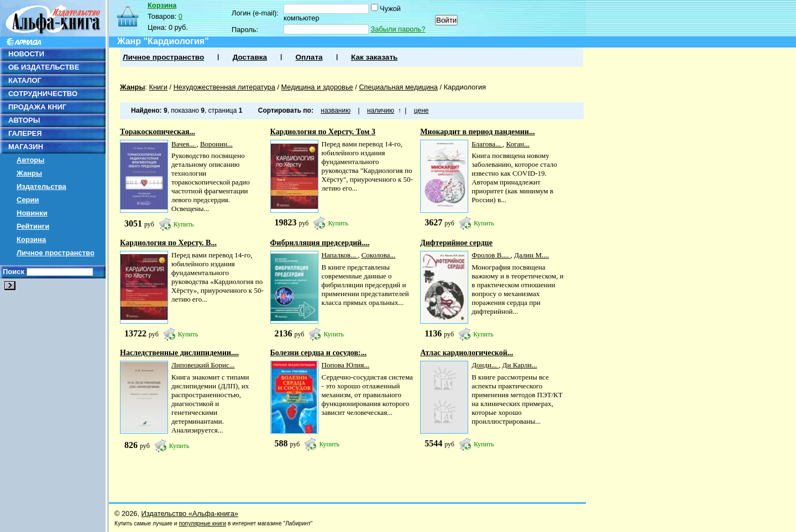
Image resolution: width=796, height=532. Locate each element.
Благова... (487, 144)
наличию (381, 110)
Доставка (250, 57)
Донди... (485, 365)
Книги (158, 87)
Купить (184, 224)
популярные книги (202, 523)
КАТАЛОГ (25, 80)
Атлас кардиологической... (467, 353)
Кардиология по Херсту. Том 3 (323, 132)
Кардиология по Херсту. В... (168, 243)
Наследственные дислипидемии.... (179, 353)
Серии (28, 200)
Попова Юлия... (346, 365)
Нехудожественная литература (224, 87)
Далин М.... (531, 255)
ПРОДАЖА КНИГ (37, 107)
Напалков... (340, 255)
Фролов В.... (491, 255)
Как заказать (374, 57)
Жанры (29, 173)
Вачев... (184, 144)
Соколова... (379, 255)
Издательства (41, 186)
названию (336, 110)
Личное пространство (56, 253)
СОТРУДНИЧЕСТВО (43, 94)
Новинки (32, 213)
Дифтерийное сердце (456, 243)
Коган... (517, 144)
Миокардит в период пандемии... (477, 132)
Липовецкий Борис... (203, 365)
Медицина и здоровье (317, 87)
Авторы (30, 160)
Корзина (31, 239)
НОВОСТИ (26, 54)
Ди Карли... (520, 365)
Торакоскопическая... (158, 132)
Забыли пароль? (398, 29)
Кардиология (465, 87)
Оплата (309, 57)
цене (421, 110)
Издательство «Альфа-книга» (190, 513)
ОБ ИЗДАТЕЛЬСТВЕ (44, 67)
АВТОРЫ (24, 120)
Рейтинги (33, 226)
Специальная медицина (398, 87)
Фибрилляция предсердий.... (320, 243)
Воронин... (216, 144)
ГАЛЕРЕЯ (25, 133)
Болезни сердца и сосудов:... (319, 353)
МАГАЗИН (26, 147)
